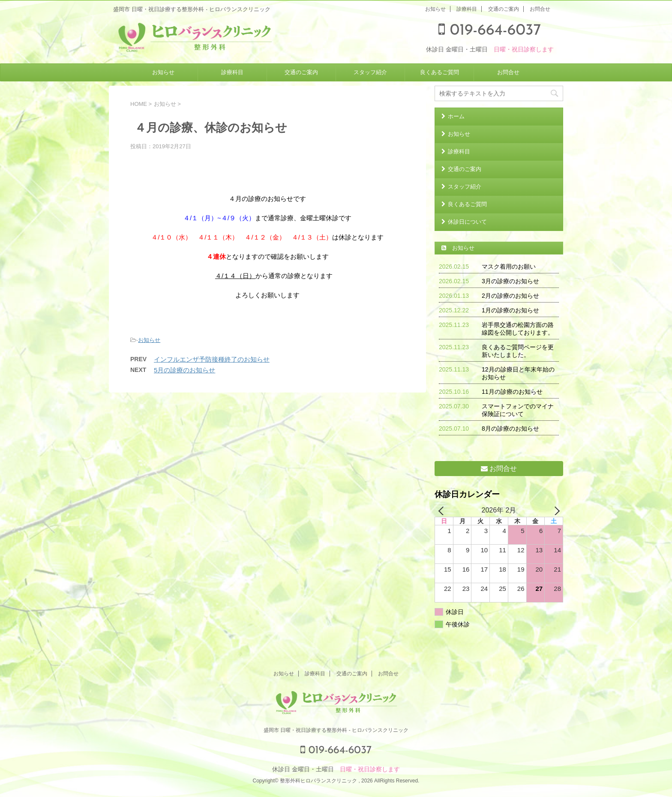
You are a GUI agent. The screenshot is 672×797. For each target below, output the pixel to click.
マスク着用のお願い (509, 267)
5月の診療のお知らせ (184, 370)
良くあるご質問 (439, 72)
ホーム (456, 116)
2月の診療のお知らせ (510, 296)
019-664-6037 (490, 31)
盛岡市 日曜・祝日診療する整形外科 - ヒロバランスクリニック (336, 730)
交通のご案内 (504, 9)
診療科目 (467, 9)
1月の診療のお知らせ (510, 310)
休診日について (467, 222)
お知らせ (435, 9)
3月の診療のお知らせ (510, 281)
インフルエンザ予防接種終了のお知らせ (212, 359)
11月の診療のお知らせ (512, 392)
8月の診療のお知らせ (510, 428)
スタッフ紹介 (370, 72)
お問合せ (540, 9)
